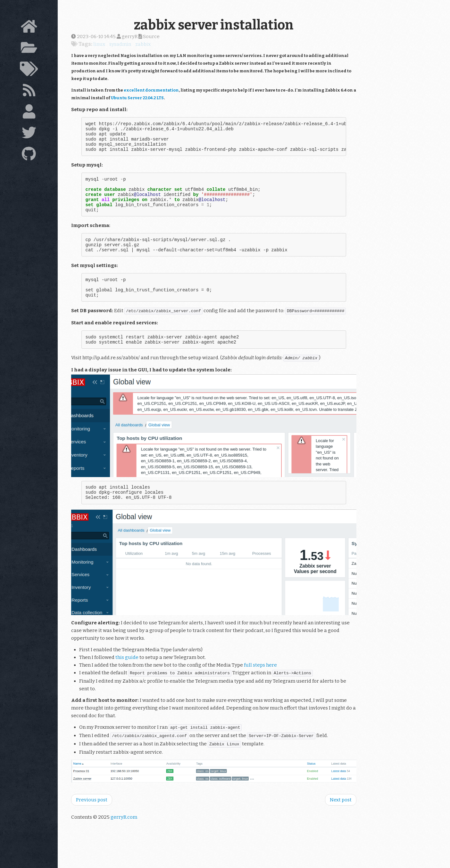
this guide (127, 681)
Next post (341, 824)
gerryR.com (124, 841)
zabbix (143, 44)
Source (149, 37)
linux (99, 44)
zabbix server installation (214, 25)
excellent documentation (151, 90)
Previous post (92, 824)
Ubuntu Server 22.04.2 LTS (137, 98)
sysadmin (120, 44)
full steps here (260, 689)
